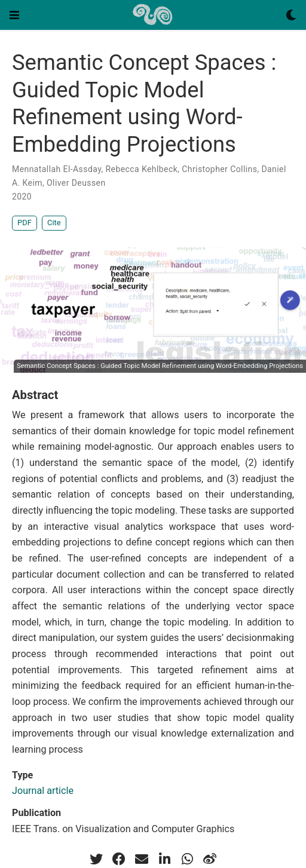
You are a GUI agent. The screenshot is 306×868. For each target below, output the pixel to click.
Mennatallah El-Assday (56, 169)
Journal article (43, 791)
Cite (54, 223)
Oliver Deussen (76, 183)
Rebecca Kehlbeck (142, 169)
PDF (25, 223)
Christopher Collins (219, 169)
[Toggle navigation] (14, 15)
